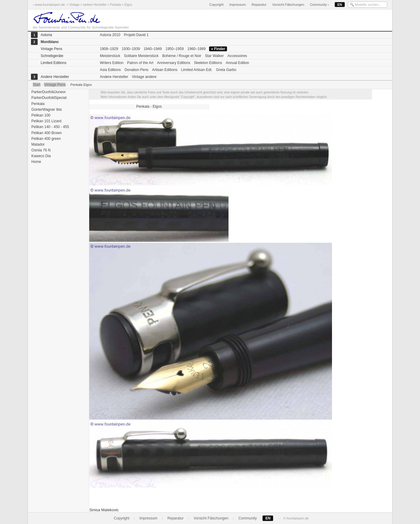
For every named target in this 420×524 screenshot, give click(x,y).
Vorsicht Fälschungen (288, 5)
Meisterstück (110, 56)
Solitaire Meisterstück (141, 56)
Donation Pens (136, 70)
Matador (37, 144)
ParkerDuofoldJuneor (48, 92)
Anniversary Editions (174, 63)
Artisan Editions (165, 70)
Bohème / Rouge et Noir (182, 56)
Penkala (37, 104)
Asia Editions (110, 70)
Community (248, 518)
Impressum (238, 5)
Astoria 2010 (110, 35)
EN (340, 5)
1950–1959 (174, 49)
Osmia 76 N (41, 150)
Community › (319, 5)
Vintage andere (144, 77)
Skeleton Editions (208, 63)
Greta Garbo (226, 70)
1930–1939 (131, 49)
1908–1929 (109, 49)
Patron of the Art (140, 63)
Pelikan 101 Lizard (46, 121)
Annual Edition (237, 63)
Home (36, 162)
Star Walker (214, 56)
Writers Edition (112, 63)
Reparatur (259, 5)
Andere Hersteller (114, 77)
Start (37, 85)
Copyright (216, 5)
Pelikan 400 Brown (46, 133)
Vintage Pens (55, 85)
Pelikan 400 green (46, 139)
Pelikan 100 (40, 115)
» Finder (218, 49)
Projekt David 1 (136, 35)
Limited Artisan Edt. (196, 70)
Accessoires (237, 56)
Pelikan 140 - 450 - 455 (50, 127)
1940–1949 (153, 49)
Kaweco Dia (41, 156)
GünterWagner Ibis (46, 110)
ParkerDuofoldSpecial (48, 98)
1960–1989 (196, 49)
